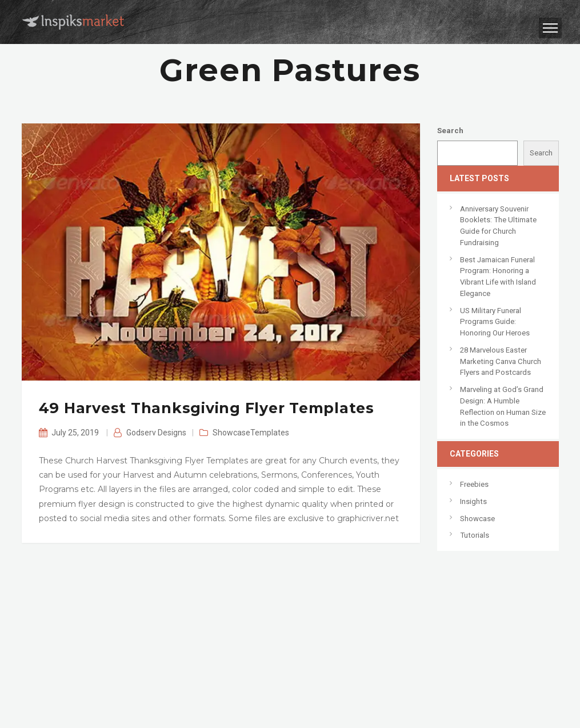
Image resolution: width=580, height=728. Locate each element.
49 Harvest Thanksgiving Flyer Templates (207, 408)
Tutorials (475, 535)
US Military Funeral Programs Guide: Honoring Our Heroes (495, 322)
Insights (473, 501)
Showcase (231, 433)
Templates (270, 433)
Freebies (474, 484)
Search (450, 131)
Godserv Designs (156, 433)
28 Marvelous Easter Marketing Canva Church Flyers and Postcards (501, 361)
